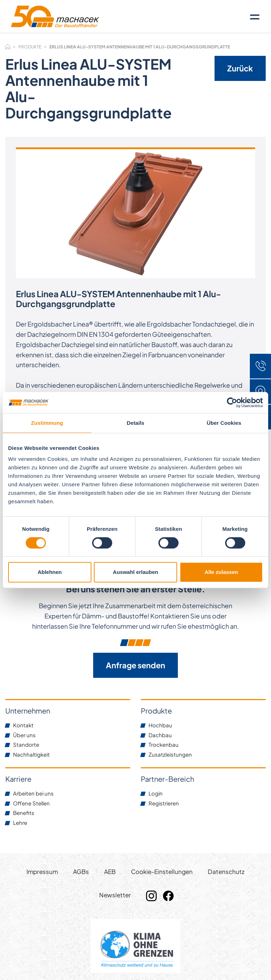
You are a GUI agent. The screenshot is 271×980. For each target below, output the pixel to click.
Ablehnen (50, 572)
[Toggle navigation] (255, 17)
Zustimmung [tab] (47, 423)
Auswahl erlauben (135, 572)
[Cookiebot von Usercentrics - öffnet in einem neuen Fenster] (232, 403)
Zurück (240, 68)
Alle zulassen (221, 572)
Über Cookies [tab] (224, 423)
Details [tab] (135, 423)
